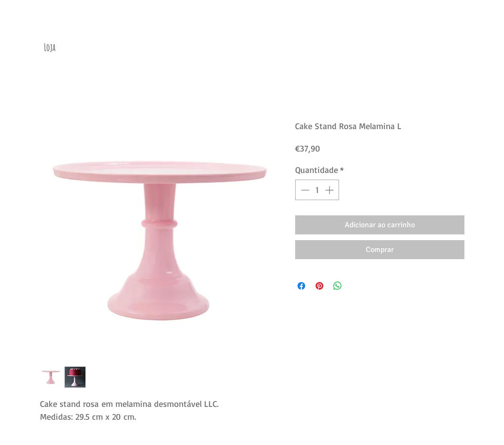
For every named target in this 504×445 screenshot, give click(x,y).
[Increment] (330, 190)
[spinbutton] (317, 190)
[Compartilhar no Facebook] (301, 286)
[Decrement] (304, 190)
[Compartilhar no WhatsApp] (338, 286)
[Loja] (50, 47)
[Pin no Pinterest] (319, 286)
